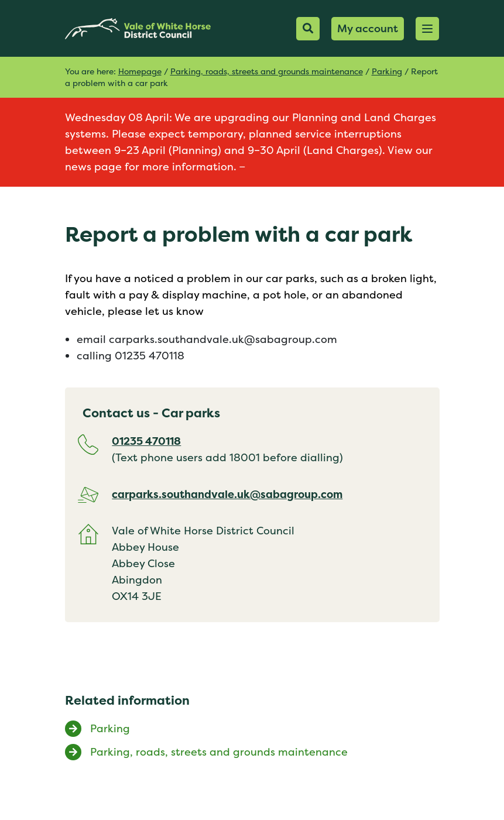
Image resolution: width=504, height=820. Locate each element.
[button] (427, 29)
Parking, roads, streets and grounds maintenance (267, 71)
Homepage (140, 71)
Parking (387, 71)
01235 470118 (146, 441)
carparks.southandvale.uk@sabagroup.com (227, 494)
